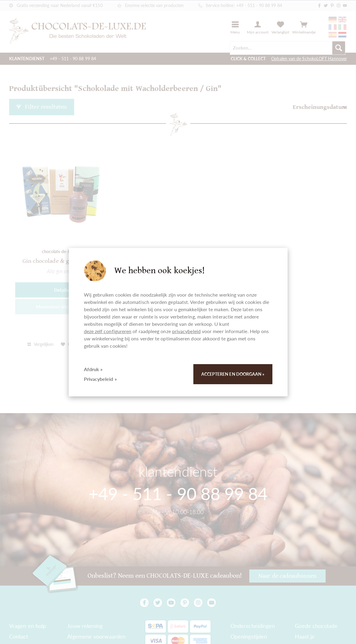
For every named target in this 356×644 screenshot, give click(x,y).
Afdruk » (93, 369)
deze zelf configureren (108, 331)
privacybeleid (186, 331)
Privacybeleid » (100, 379)
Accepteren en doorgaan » (233, 374)
